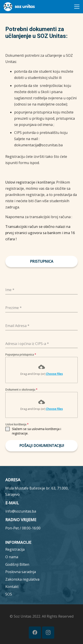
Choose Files (54, 374)
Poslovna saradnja (21, 572)
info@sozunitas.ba (21, 511)
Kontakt (12, 587)
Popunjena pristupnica (21, 355)
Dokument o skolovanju (21, 390)
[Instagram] (48, 633)
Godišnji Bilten (17, 564)
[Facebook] (35, 633)
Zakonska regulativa (22, 579)
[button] (77, 7)
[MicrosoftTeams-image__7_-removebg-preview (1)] (19, 7)
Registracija (15, 549)
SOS (9, 594)
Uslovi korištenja (17, 424)
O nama (12, 557)
